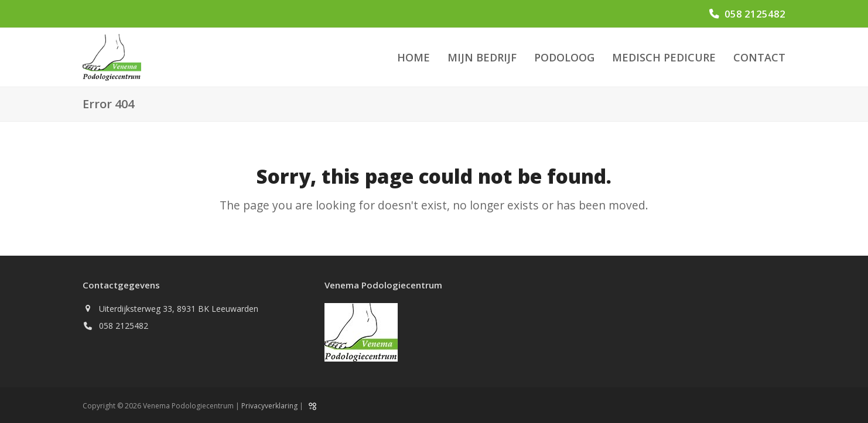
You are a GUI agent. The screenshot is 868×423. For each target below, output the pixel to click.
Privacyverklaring (269, 406)
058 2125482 (755, 14)
